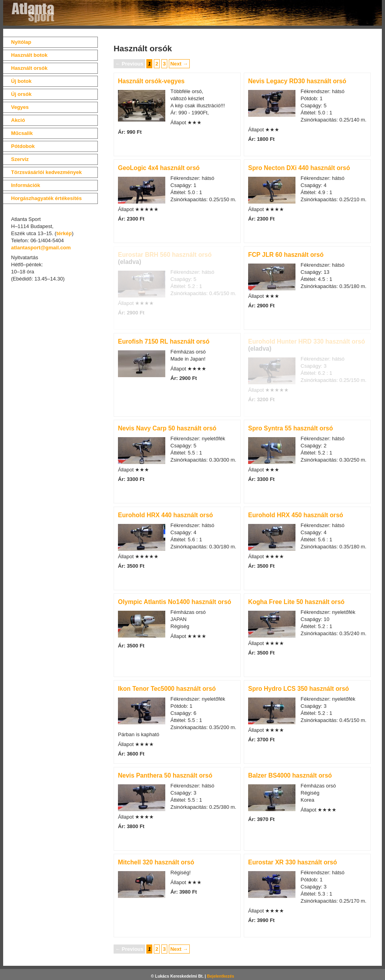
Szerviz (20, 159)
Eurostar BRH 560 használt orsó (165, 255)
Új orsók (21, 94)
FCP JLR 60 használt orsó (286, 255)
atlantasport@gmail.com (41, 248)
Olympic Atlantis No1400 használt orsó (175, 602)
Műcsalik (22, 133)
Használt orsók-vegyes (151, 81)
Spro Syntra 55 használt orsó (291, 428)
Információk (26, 185)
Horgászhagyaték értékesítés (46, 198)
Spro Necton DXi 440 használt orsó (299, 168)
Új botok (21, 81)
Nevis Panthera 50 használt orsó (165, 775)
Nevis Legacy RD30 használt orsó (297, 81)
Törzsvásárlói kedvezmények (46, 172)
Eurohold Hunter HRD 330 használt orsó (307, 341)
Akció (18, 120)
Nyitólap (21, 42)
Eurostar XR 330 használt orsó (292, 862)
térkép (64, 233)
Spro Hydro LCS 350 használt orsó (299, 689)
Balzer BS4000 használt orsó (290, 775)
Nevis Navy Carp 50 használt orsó (167, 428)
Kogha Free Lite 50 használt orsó (296, 602)
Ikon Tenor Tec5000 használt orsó (167, 689)
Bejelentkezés (221, 976)
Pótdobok (23, 146)
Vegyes (20, 107)
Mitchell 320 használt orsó (156, 862)
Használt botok (29, 55)
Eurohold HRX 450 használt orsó (296, 515)
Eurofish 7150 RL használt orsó (164, 341)
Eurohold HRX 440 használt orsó (165, 515)
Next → (179, 64)
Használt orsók (29, 68)
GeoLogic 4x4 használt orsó (159, 168)
